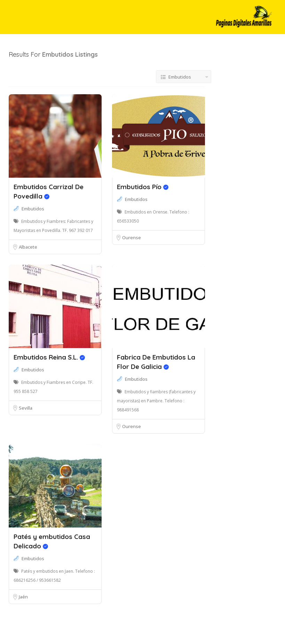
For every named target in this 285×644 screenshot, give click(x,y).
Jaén (23, 597)
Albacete (28, 247)
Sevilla (26, 408)
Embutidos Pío (143, 187)
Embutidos (33, 209)
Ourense (132, 238)
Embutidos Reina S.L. (49, 357)
